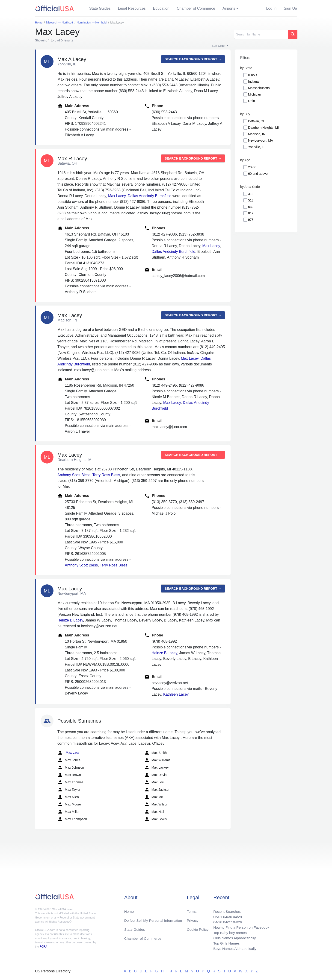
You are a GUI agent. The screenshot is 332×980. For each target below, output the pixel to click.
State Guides (100, 8)
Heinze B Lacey (70, 620)
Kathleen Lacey (176, 694)
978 (251, 220)
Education (161, 8)
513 (251, 200)
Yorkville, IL (256, 147)
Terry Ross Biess (106, 475)
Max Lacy (68, 753)
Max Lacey (117, 196)
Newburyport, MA (261, 140)
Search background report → (193, 59)
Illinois (253, 75)
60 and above (258, 174)
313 (251, 194)
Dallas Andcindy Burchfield (150, 196)
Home (129, 910)
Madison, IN (257, 134)
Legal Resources (132, 8)
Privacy (193, 919)
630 (251, 207)
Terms (192, 910)
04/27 (226, 921)
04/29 (236, 915)
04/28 (216, 921)
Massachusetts (259, 88)
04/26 (236, 921)
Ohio (252, 101)
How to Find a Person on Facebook (240, 926)
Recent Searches (226, 910)
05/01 (216, 915)
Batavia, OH (257, 121)
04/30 (226, 915)
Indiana (253, 82)
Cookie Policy (198, 928)
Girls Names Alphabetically (233, 937)
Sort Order (219, 46)
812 (251, 213)
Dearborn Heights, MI (263, 128)
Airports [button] (229, 8)
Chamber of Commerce (196, 8)
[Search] (261, 34)
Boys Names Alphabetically (234, 948)
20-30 (252, 167)
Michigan (255, 94)
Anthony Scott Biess (74, 475)
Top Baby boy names (229, 932)
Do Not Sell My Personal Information (154, 919)
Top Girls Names (225, 943)
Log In (271, 8)
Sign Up (290, 8)
